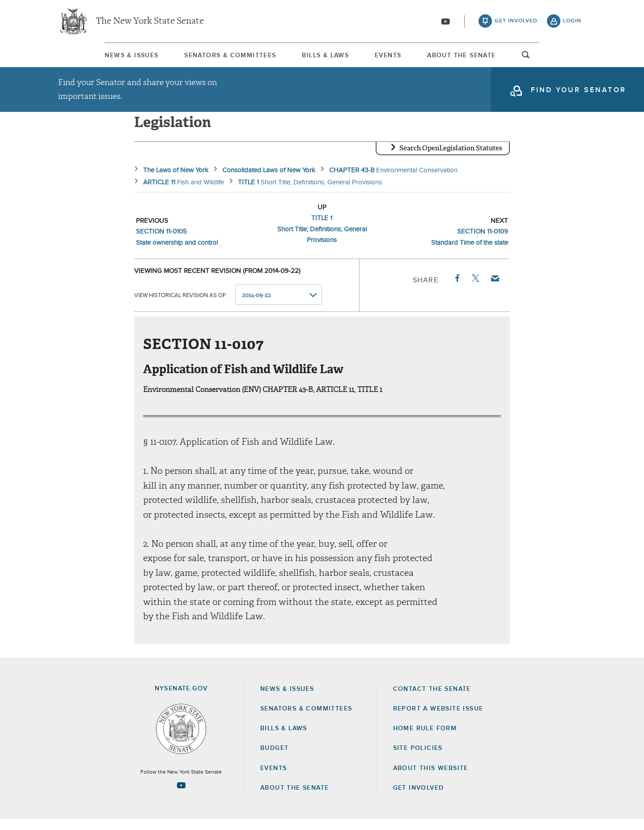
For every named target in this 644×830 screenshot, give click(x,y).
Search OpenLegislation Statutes (451, 159)
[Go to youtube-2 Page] (181, 796)
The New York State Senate (150, 22)
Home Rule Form (425, 739)
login (572, 22)
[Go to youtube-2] (445, 23)
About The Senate (499, 58)
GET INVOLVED (419, 799)
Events (405, 58)
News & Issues (85, 58)
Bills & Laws (321, 58)
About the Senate (294, 799)
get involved (516, 22)
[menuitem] (85, 57)
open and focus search (572, 60)
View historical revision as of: (181, 306)
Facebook (457, 289)
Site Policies (418, 759)
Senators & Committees (205, 58)
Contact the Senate (432, 700)
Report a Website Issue (438, 719)
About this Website (431, 779)
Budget (274, 759)
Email (495, 289)
